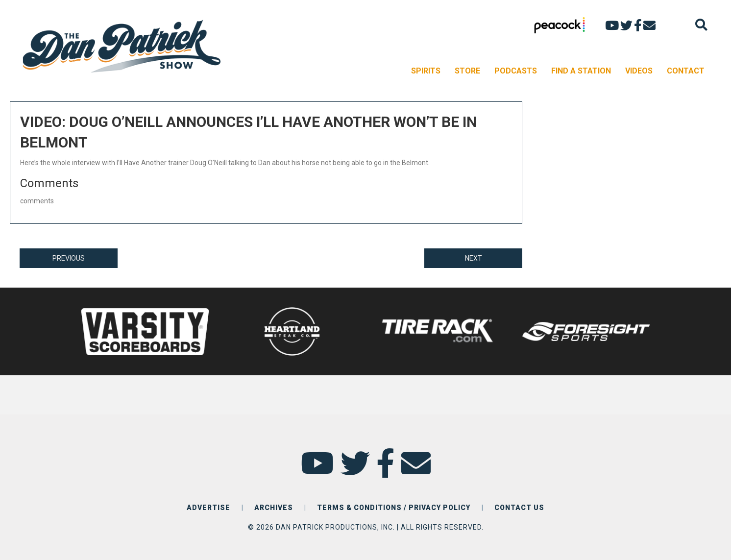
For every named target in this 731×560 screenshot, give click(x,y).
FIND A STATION (581, 71)
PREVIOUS (69, 258)
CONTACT (686, 71)
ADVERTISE (208, 508)
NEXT (474, 258)
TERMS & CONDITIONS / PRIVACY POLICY (394, 508)
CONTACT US (519, 508)
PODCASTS (516, 71)
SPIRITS (426, 71)
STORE (467, 71)
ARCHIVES (274, 508)
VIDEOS (639, 71)
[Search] (701, 25)
